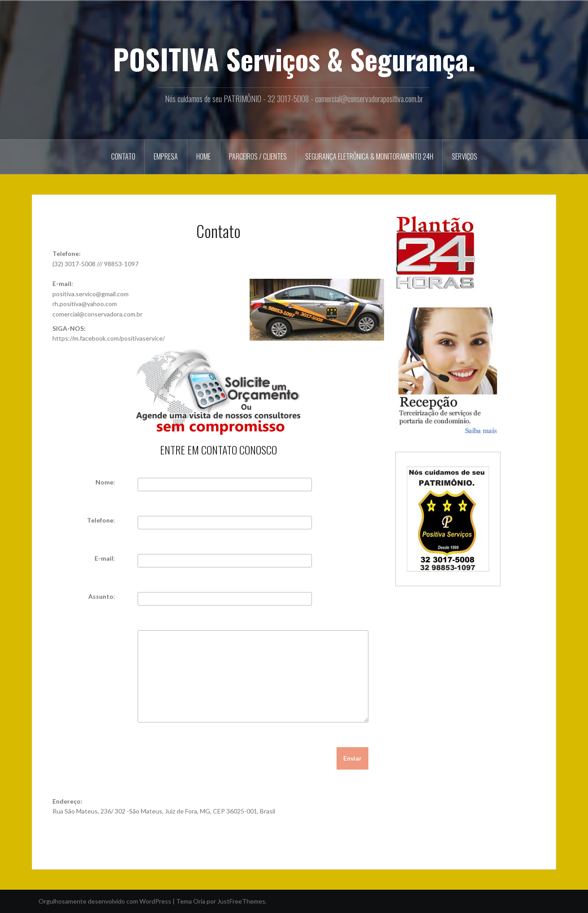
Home (203, 156)
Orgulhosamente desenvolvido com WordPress (105, 901)
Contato (123, 156)
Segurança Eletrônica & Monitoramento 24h (369, 156)
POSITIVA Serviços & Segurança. (294, 59)
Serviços (465, 156)
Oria (199, 901)
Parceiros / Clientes (258, 156)
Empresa (166, 156)
